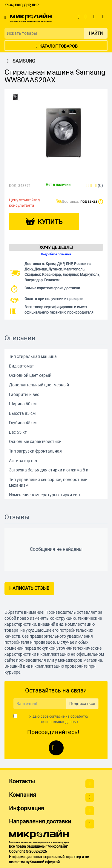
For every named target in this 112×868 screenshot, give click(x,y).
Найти (96, 33)
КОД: (13, 186)
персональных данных (59, 722)
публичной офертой (43, 862)
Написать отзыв (29, 588)
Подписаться (82, 704)
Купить (50, 222)
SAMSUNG (20, 61)
